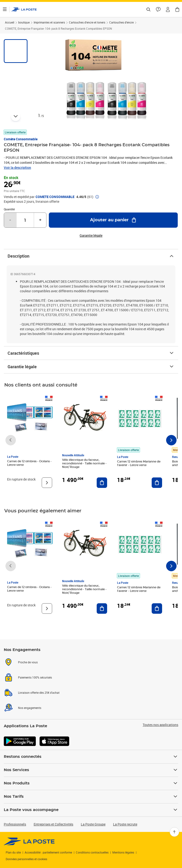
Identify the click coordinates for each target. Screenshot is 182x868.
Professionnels (15, 824)
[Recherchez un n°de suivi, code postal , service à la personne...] (148, 9)
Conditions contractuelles (92, 852)
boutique (24, 22)
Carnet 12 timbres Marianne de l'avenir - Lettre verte (139, 463)
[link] (29, 841)
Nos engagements (30, 708)
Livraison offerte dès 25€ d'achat (39, 693)
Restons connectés (91, 757)
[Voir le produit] (47, 483)
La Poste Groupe (93, 824)
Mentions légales (123, 852)
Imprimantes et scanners (49, 22)
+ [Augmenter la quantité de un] (40, 220)
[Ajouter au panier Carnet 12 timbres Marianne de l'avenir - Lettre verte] (157, 483)
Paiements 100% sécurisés (35, 677)
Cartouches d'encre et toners (87, 22)
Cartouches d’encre (121, 22)
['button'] (24, 9)
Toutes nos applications (160, 725)
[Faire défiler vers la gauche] (11, 440)
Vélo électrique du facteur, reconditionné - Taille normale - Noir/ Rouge (84, 463)
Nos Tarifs (91, 797)
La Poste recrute (125, 824)
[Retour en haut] (174, 832)
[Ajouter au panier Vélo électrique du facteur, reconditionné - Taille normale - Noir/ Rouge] (102, 483)
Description (91, 256)
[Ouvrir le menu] (5, 9)
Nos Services (91, 770)
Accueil (10, 22)
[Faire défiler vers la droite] (171, 440)
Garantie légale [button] (91, 236)
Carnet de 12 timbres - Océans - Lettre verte (29, 463)
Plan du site (13, 852)
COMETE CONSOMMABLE (55, 197)
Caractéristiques (91, 353)
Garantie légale (91, 367)
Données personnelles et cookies (26, 859)
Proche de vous (28, 662)
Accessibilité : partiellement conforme (48, 852)
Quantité (9, 209)
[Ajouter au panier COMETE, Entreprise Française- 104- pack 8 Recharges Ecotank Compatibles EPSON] (113, 220)
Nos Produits (91, 783)
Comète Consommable (21, 139)
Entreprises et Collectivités (53, 824)
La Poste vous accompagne (91, 810)
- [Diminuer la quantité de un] (10, 220)
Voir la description (17, 167)
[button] (168, 9)
